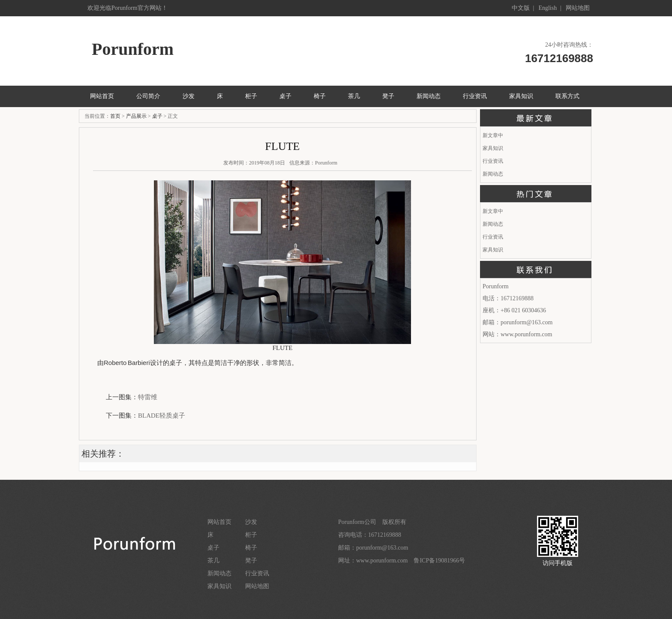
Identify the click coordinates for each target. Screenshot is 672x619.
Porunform (326, 163)
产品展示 (136, 116)
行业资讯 (475, 96)
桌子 (285, 96)
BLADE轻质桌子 (162, 416)
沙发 (189, 96)
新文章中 (493, 135)
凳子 (388, 96)
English (547, 8)
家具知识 (521, 96)
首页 (115, 116)
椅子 (320, 96)
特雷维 (148, 397)
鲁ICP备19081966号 (439, 561)
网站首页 (102, 96)
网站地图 (578, 8)
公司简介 (148, 96)
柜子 (251, 96)
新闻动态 (429, 96)
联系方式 (567, 96)
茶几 (354, 96)
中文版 (521, 8)
